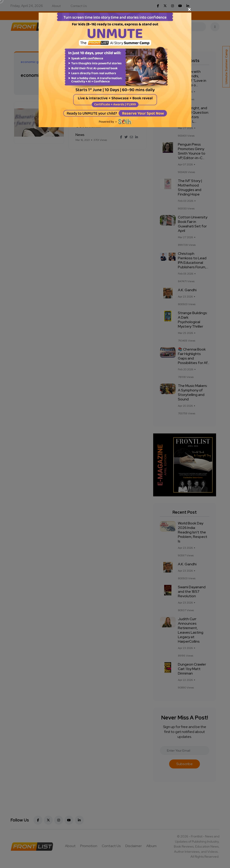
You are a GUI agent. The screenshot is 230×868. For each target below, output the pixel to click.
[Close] (115, 9)
